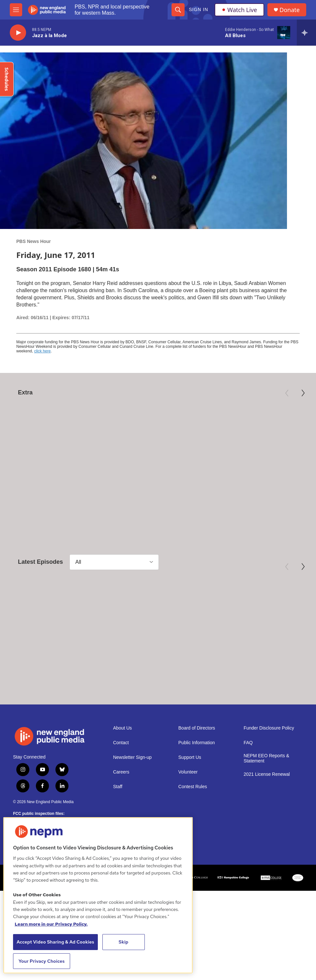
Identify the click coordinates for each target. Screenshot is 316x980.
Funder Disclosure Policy (269, 753)
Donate (290, 10)
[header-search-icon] (178, 10)
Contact (121, 767)
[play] (18, 33)
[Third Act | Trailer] (263, 433)
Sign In (198, 9)
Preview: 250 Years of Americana (143, 485)
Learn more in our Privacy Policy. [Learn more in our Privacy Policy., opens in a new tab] (51, 924)
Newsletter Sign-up (132, 782)
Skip (124, 942)
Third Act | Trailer (242, 482)
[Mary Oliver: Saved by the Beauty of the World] (53, 433)
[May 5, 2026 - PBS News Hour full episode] (53, 619)
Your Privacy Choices (42, 961)
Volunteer (188, 797)
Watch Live (239, 10)
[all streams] (306, 33)
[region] (98, 895)
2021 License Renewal (267, 799)
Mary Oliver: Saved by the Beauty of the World (44, 485)
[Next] (303, 393)
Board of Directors (197, 753)
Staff (118, 811)
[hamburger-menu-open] (16, 10)
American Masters (28, 473)
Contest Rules (193, 811)
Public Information (197, 767)
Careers (121, 797)
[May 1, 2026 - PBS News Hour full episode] (262, 619)
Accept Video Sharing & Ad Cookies (55, 942)
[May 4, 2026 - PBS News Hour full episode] (158, 619)
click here (43, 351)
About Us (123, 753)
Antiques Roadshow (135, 473)
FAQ (248, 767)
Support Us (190, 782)
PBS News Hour (34, 241)
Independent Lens (237, 473)
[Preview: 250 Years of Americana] (158, 433)
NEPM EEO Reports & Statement (266, 783)
